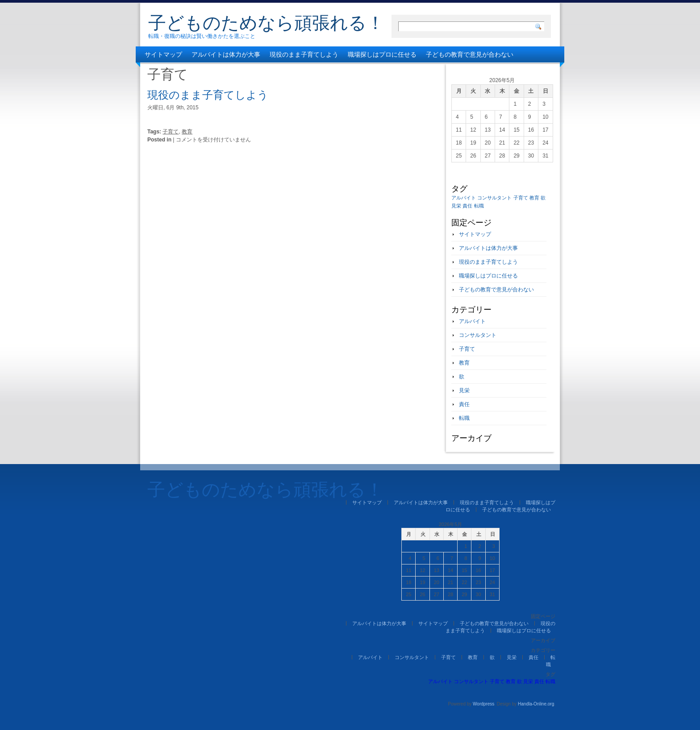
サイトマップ (163, 54)
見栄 (464, 390)
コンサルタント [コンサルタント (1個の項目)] (494, 198)
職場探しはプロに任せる (382, 54)
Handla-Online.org (536, 704)
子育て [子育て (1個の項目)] (521, 198)
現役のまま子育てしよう (304, 54)
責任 (464, 404)
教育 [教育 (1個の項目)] (534, 198)
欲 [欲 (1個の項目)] (543, 198)
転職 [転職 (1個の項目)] (479, 206)
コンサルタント (478, 335)
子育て (171, 132)
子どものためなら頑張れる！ (266, 23)
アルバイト (472, 321)
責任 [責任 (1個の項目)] (467, 206)
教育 (187, 132)
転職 (464, 418)
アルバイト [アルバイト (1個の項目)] (464, 198)
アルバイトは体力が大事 (226, 54)
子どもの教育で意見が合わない (470, 54)
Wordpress (483, 704)
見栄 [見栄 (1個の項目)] (456, 206)
